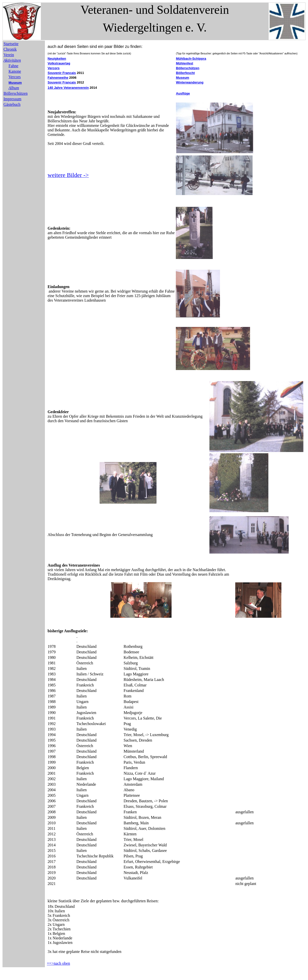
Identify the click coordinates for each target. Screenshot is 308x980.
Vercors (15, 77)
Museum (15, 83)
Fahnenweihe (58, 78)
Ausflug (54, 565)
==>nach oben (58, 963)
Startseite (11, 44)
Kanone (15, 71)
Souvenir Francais (62, 73)
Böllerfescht (185, 73)
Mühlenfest (184, 63)
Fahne (13, 66)
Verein (9, 55)
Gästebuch (12, 104)
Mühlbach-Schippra (191, 59)
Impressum (12, 99)
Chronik (10, 49)
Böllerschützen (16, 93)
